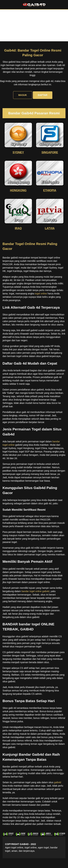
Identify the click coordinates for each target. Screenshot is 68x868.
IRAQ (18, 228)
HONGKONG (18, 190)
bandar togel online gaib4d (35, 591)
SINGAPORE (50, 152)
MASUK (23, 95)
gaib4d (58, 782)
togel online (41, 294)
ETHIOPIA (50, 190)
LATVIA (50, 228)
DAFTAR (43, 95)
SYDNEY (18, 152)
